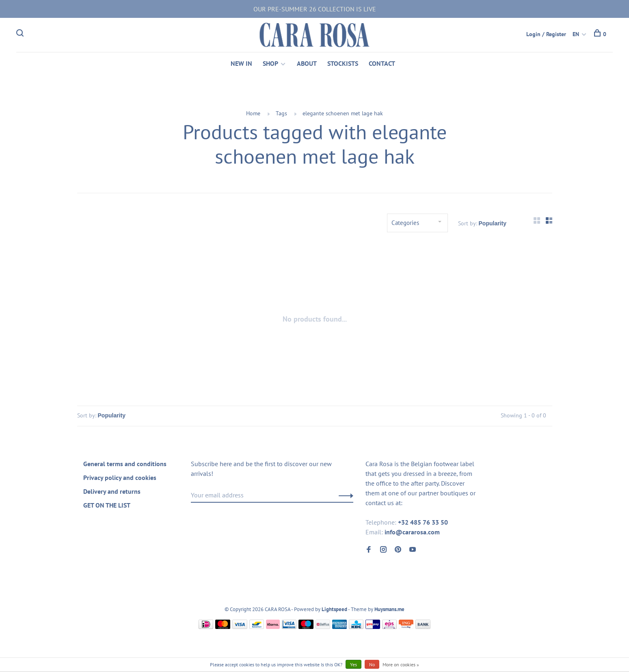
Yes (353, 664)
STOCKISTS (343, 63)
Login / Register (546, 34)
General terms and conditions (125, 464)
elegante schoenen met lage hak (343, 113)
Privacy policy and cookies (120, 478)
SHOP (270, 63)
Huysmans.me (389, 609)
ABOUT (307, 63)
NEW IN (241, 63)
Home (253, 113)
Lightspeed (334, 609)
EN (576, 34)
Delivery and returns (112, 491)
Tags (281, 113)
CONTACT (382, 63)
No (372, 664)
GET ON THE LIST (107, 505)
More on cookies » (401, 664)
